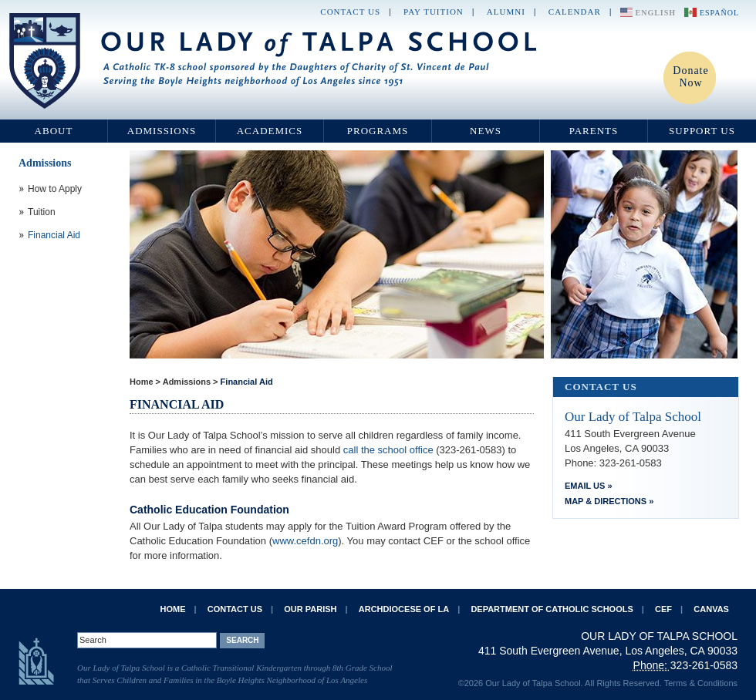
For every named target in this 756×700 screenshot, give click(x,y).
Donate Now (690, 77)
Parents (594, 131)
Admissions (162, 131)
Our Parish (310, 609)
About (54, 131)
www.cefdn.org (305, 541)
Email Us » (589, 486)
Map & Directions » (609, 501)
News (486, 131)
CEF (663, 609)
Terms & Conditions (701, 683)
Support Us (702, 131)
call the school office (390, 450)
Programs (378, 131)
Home (142, 382)
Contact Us (350, 12)
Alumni (506, 12)
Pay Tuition (434, 12)
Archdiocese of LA (404, 609)
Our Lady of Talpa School (274, 61)
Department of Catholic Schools (552, 609)
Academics (270, 131)
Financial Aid (247, 382)
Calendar (575, 12)
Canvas (711, 609)
